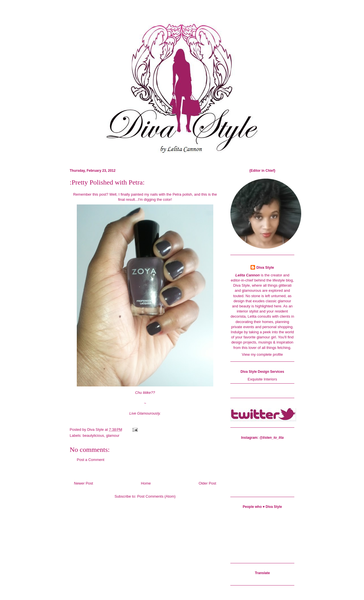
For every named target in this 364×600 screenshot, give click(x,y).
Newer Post (83, 483)
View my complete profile (262, 354)
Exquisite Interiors (262, 379)
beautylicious (93, 435)
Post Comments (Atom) (156, 496)
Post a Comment (91, 460)
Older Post (207, 483)
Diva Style (265, 267)
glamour (113, 435)
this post (99, 194)
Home (146, 483)
